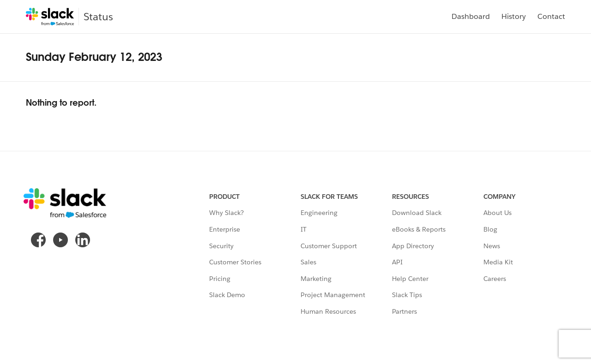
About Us (498, 213)
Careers (495, 279)
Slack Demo (227, 295)
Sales (308, 262)
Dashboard (471, 16)
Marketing (316, 279)
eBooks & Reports (419, 229)
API (397, 262)
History (514, 16)
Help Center (410, 279)
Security (221, 246)
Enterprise (225, 229)
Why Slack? (226, 213)
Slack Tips (407, 295)
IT (304, 229)
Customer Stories (235, 262)
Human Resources (328, 311)
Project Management (333, 295)
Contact (551, 16)
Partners (404, 311)
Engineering (319, 213)
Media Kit (498, 262)
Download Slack (417, 213)
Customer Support (329, 246)
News (492, 246)
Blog (490, 229)
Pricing (220, 279)
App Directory (413, 246)
